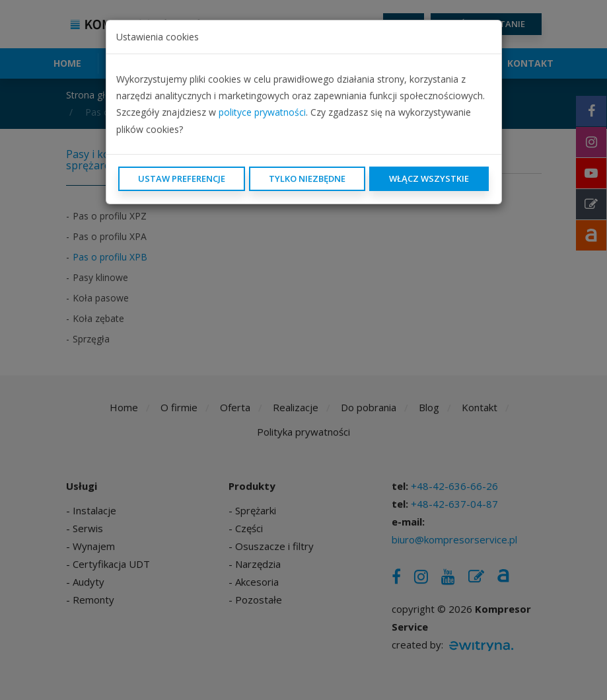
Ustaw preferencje (182, 178)
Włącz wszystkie (429, 178)
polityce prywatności (262, 112)
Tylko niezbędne (307, 178)
